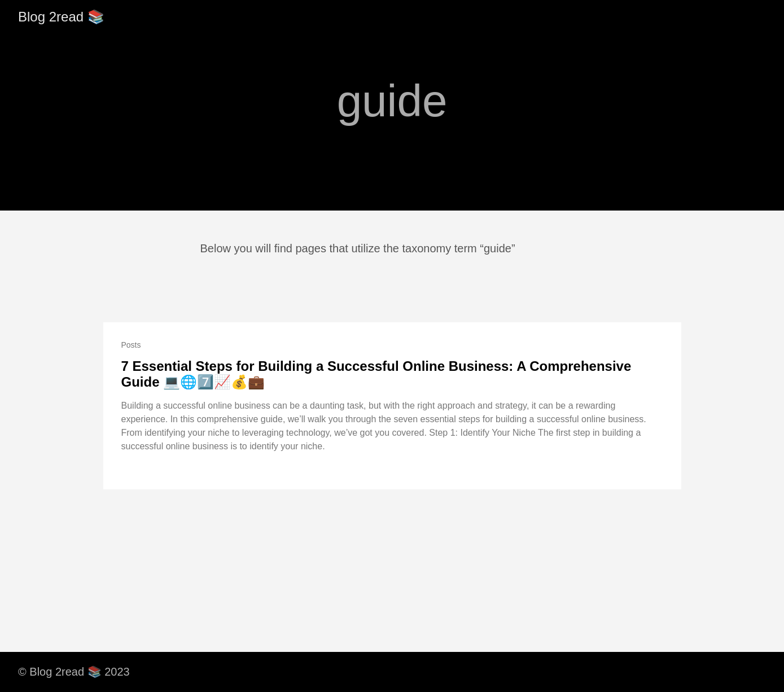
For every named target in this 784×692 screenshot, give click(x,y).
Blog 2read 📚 (61, 17)
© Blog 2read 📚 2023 (74, 672)
